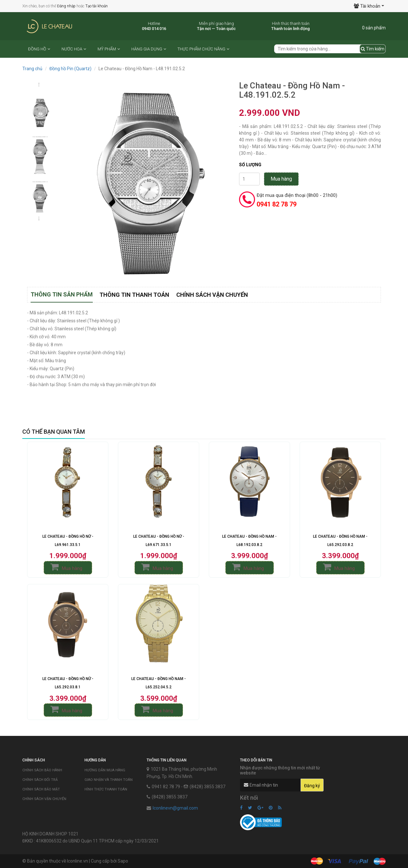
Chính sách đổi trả (40, 780)
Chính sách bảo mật (41, 789)
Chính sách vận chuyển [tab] (212, 295)
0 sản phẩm (374, 28)
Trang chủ (32, 69)
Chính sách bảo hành (42, 770)
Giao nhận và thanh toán (109, 780)
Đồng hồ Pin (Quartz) (70, 69)
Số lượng (250, 165)
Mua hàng (281, 179)
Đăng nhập (66, 6)
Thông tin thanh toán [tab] (134, 295)
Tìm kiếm (373, 49)
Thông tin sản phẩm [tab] (62, 294)
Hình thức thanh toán (106, 789)
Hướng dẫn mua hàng (105, 770)
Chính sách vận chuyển (44, 799)
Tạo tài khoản (97, 6)
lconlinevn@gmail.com (175, 808)
